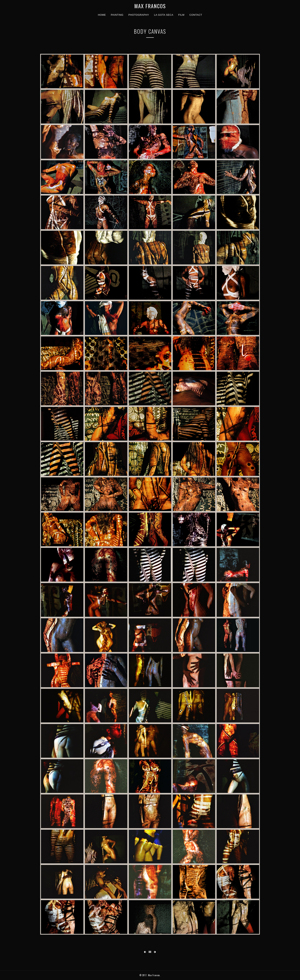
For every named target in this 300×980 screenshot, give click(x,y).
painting (117, 15)
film (181, 15)
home (102, 15)
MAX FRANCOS (150, 6)
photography (139, 15)
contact (196, 15)
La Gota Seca (164, 15)
